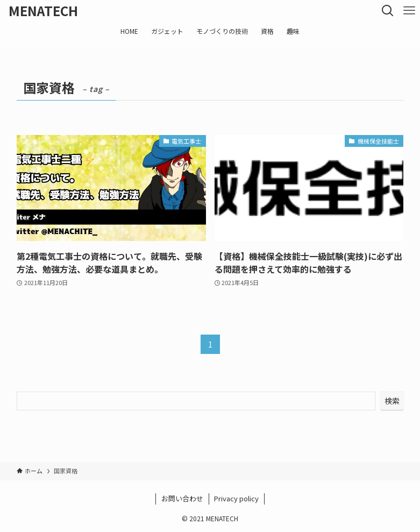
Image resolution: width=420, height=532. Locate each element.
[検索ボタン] (388, 11)
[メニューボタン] (409, 11)
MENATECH (43, 11)
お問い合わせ (182, 498)
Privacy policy (236, 498)
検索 (392, 401)
